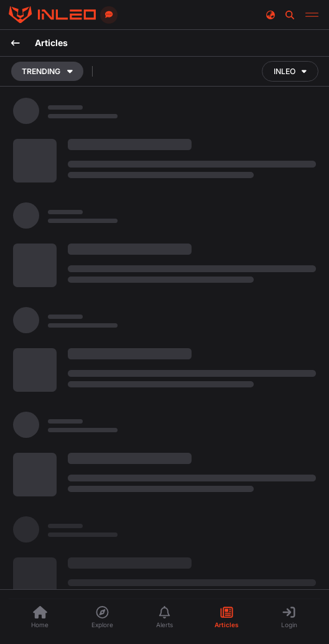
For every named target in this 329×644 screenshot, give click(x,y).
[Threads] (52, 15)
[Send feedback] (109, 15)
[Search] (290, 15)
